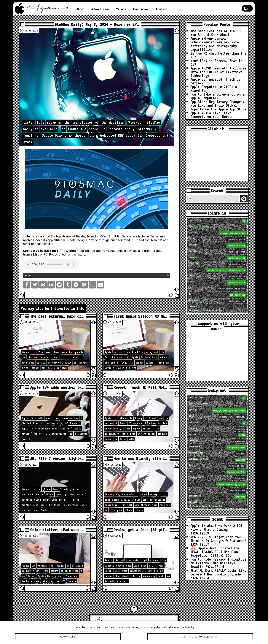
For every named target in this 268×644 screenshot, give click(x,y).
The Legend (141, 9)
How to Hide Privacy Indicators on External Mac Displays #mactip (218, 563)
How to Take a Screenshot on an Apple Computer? (218, 96)
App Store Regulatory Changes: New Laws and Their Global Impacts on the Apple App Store (218, 105)
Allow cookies (68, 637)
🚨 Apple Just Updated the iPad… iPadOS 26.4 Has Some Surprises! (215, 552)
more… (28, 275)
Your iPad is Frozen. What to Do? (216, 62)
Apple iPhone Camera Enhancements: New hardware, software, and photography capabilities (216, 44)
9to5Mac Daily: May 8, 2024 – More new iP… (97, 24)
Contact (162, 9)
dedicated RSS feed (130, 240)
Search (244, 199)
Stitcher (59, 240)
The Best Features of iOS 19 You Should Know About (216, 33)
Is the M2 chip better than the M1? (218, 55)
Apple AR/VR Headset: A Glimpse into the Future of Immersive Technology (218, 72)
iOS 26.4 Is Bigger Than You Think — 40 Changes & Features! (218, 539)
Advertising (100, 9)
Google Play (85, 240)
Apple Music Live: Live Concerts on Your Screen (212, 115)
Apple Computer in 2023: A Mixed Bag (214, 88)
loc (218, 270)
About (80, 9)
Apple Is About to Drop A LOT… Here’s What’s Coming (217, 527)
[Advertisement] (217, 157)
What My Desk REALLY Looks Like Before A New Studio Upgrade (218, 572)
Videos (121, 9)
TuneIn (71, 240)
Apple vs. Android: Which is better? (216, 81)
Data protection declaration (200, 637)
